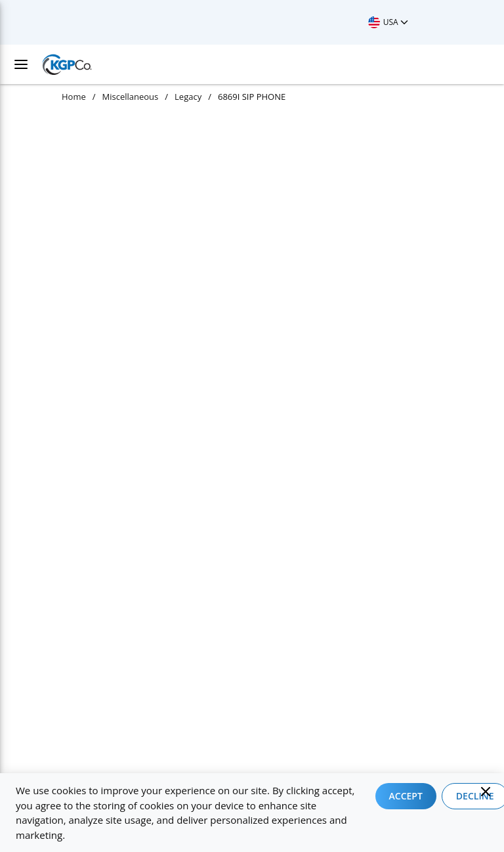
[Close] (486, 792)
